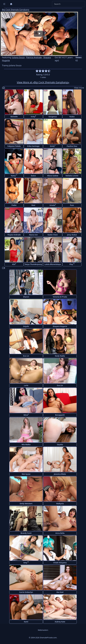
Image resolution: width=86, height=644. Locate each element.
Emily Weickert (26, 504)
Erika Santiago (33, 146)
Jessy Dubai (72, 235)
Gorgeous (53, 117)
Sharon (26, 297)
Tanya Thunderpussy (33, 264)
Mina (26, 415)
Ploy (72, 264)
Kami (26, 622)
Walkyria (60, 504)
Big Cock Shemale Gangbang (16, 10)
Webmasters (43, 630)
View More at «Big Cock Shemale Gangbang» (43, 82)
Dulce (33, 176)
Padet (14, 205)
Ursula (53, 205)
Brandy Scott (26, 533)
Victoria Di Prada (60, 297)
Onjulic (26, 326)
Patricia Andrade (34, 57)
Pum (72, 205)
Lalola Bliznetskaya (53, 264)
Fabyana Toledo (14, 146)
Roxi (33, 205)
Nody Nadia (60, 356)
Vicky (33, 116)
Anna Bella (60, 533)
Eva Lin (26, 356)
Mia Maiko (26, 444)
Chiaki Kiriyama (60, 563)
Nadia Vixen (53, 235)
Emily (53, 146)
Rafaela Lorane (72, 176)
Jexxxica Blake (60, 474)
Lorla (26, 385)
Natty (14, 175)
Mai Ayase (26, 474)
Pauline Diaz (72, 146)
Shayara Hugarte (60, 326)
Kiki (14, 264)
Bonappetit (60, 415)
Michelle (14, 117)
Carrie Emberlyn (26, 592)
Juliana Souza (18, 57)
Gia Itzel (60, 592)
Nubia (72, 117)
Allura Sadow (53, 176)
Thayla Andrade (14, 235)
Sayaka (60, 444)
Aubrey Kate (60, 622)
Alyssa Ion (33, 235)
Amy (26, 562)
